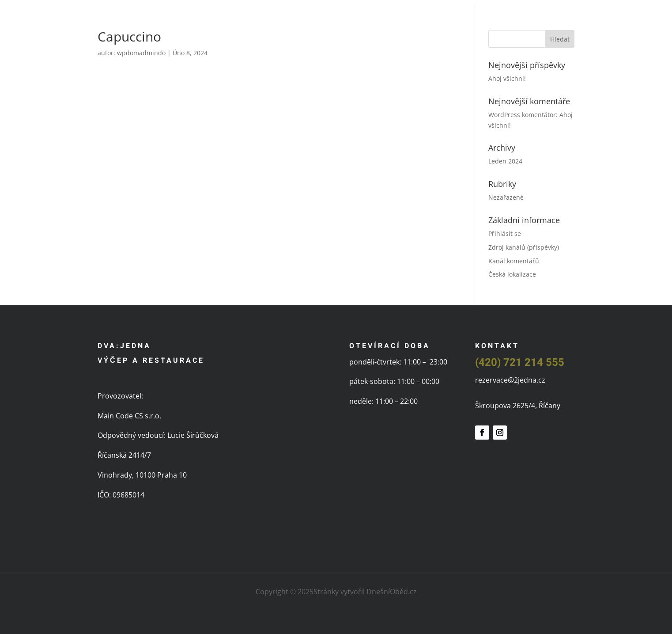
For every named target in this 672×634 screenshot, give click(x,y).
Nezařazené (506, 197)
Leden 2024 (505, 161)
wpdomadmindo (141, 53)
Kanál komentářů (514, 261)
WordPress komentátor (522, 115)
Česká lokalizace (512, 274)
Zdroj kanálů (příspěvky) (524, 247)
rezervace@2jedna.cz (510, 380)
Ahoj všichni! (507, 78)
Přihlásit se (505, 233)
